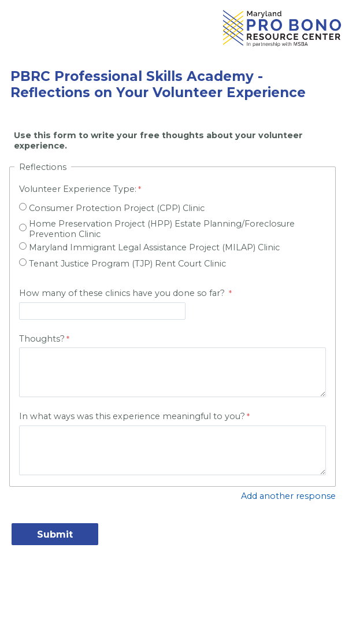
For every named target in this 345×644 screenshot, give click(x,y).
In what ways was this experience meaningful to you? (132, 416)
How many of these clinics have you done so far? (123, 293)
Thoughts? (42, 339)
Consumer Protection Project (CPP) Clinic (117, 208)
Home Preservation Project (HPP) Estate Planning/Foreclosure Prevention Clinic (162, 229)
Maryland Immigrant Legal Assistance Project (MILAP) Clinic (154, 247)
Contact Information (173, 593)
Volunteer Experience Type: (78, 189)
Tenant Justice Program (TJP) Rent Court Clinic (127, 264)
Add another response (288, 496)
